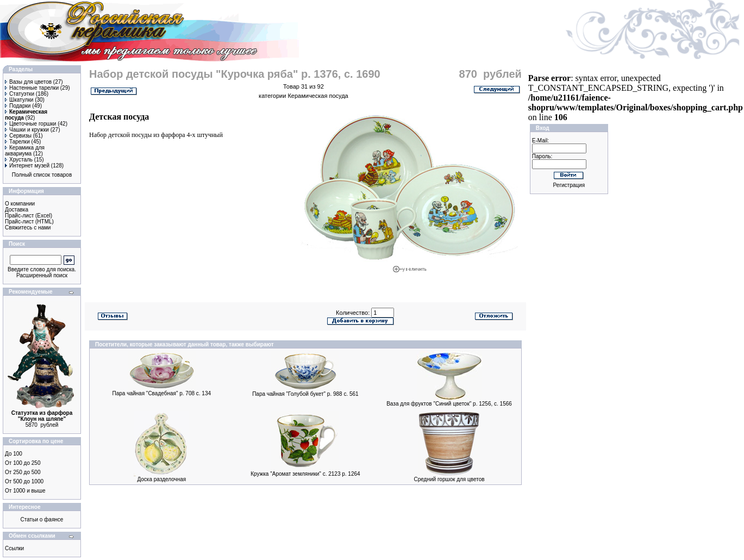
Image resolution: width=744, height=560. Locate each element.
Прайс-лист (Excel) (29, 216)
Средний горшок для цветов (449, 479)
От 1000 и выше (25, 491)
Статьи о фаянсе (42, 519)
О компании (20, 204)
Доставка (17, 210)
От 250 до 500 (23, 472)
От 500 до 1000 (24, 481)
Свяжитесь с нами (28, 228)
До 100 (14, 454)
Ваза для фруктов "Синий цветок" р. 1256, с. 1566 (449, 404)
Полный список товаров (42, 175)
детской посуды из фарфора (146, 135)
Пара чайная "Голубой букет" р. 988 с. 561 (305, 394)
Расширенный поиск (42, 275)
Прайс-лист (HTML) (29, 222)
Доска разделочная (161, 479)
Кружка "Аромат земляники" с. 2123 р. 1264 (305, 474)
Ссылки (14, 548)
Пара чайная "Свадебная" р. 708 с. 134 (162, 393)
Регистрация (569, 185)
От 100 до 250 (23, 463)
